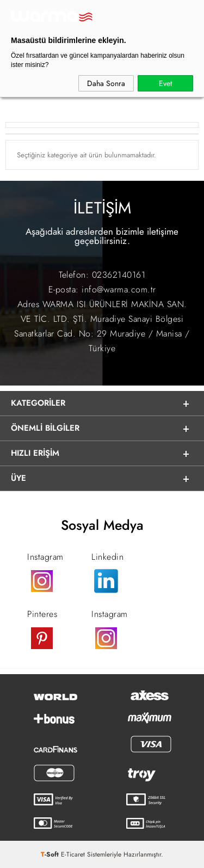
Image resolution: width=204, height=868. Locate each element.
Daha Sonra (106, 83)
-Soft (51, 854)
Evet (165, 83)
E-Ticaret (73, 854)
